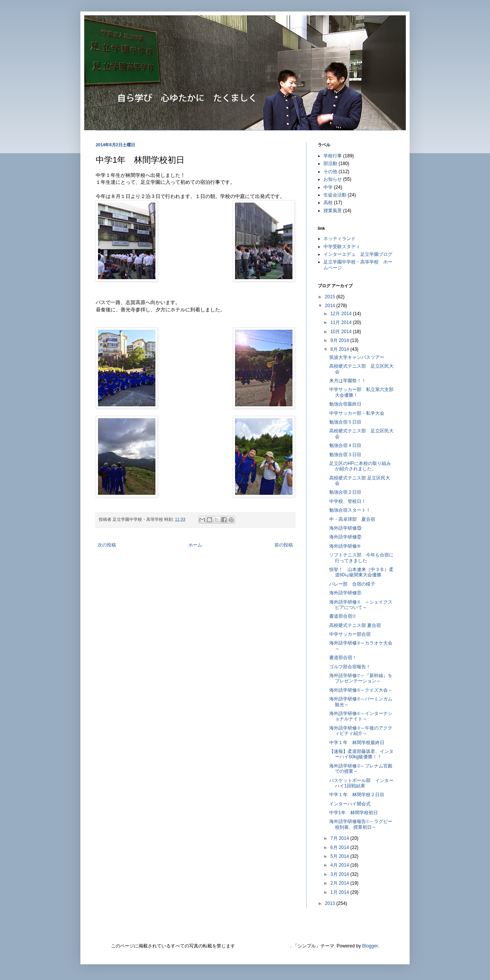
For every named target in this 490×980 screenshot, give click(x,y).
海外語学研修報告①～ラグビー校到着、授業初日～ (361, 824)
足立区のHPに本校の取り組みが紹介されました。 (360, 466)
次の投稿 (107, 545)
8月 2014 (340, 349)
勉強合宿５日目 (345, 422)
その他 (330, 172)
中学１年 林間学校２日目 (357, 795)
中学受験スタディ (342, 247)
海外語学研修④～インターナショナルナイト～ (361, 716)
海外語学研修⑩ (347, 546)
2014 (331, 306)
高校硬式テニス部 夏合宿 (355, 625)
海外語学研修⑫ (345, 537)
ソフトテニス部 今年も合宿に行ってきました (361, 558)
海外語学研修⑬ (345, 528)
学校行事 (333, 156)
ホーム (195, 545)
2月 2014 (340, 883)
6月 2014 (340, 847)
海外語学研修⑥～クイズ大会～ (361, 690)
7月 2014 (340, 838)
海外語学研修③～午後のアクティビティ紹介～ (361, 731)
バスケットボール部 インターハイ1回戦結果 (361, 783)
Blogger (370, 946)
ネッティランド (340, 239)
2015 (331, 297)
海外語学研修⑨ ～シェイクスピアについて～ (361, 605)
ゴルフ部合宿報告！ (350, 667)
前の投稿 (284, 545)
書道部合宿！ (343, 658)
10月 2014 (342, 332)
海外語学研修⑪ (345, 593)
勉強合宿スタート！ (350, 510)
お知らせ (333, 179)
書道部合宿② (342, 616)
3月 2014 (340, 874)
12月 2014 (342, 314)
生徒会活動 (335, 195)
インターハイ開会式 (350, 804)
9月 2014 (340, 340)
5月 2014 (340, 856)
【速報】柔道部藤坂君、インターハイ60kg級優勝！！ (361, 754)
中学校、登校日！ (348, 501)
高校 (328, 203)
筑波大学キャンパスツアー (357, 357)
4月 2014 (340, 865)
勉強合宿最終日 (345, 404)
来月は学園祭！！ (348, 381)
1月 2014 (340, 892)
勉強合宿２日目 (345, 492)
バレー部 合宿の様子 (352, 584)
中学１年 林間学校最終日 (357, 743)
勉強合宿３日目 (345, 455)
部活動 (330, 164)
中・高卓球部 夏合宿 (352, 519)
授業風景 (333, 211)
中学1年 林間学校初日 (354, 813)
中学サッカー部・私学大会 (357, 413)
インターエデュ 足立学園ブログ (358, 254)
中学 (328, 187)
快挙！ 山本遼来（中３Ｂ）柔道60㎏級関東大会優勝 (361, 572)
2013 (331, 903)
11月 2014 (342, 322)
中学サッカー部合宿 (350, 634)
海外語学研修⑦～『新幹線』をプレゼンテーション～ (361, 678)
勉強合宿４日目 (345, 445)
